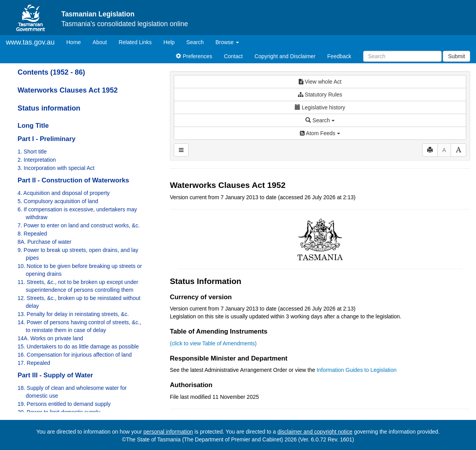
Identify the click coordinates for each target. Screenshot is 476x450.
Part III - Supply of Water (55, 375)
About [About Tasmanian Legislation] (100, 42)
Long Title (33, 126)
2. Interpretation (37, 160)
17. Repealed (34, 363)
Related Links (135, 42)
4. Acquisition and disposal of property (64, 193)
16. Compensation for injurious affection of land (75, 355)
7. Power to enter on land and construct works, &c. (79, 225)
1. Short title (32, 152)
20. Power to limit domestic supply (59, 412)
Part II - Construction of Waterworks (73, 180)
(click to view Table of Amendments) (213, 343)
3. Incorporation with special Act (56, 168)
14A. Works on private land (50, 338)
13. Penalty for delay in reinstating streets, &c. (73, 314)
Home (77, 42)
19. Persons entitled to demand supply (64, 404)
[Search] (402, 56)
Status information (49, 108)
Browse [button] (227, 42)
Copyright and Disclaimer (285, 56)
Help (169, 42)
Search (195, 42)
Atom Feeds (320, 133)
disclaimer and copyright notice (315, 432)
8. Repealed (32, 234)
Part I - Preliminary (46, 139)
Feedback (339, 56)
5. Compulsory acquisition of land (58, 201)
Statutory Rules (320, 95)
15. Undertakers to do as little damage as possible (78, 346)
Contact (233, 56)
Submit (456, 56)
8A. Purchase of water (45, 242)
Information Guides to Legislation (357, 370)
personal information (168, 432)
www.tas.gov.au (30, 42)
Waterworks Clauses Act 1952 (68, 90)
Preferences (194, 56)
